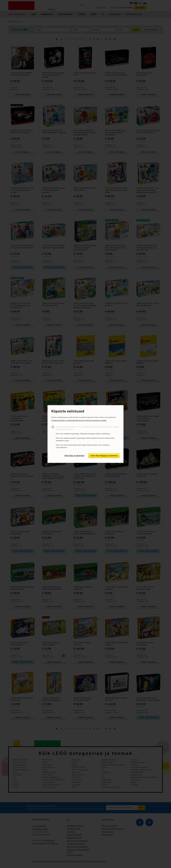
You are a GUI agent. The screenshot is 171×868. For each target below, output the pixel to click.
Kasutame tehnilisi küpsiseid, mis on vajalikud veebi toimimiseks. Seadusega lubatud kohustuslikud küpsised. (87, 428)
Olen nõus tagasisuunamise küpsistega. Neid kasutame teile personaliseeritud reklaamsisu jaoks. (85, 439)
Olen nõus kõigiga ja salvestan (104, 456)
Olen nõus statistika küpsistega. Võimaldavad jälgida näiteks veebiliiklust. (83, 434)
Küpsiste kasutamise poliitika (96, 420)
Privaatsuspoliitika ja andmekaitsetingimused (68, 420)
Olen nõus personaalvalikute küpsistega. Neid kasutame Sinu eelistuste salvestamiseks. (83, 446)
